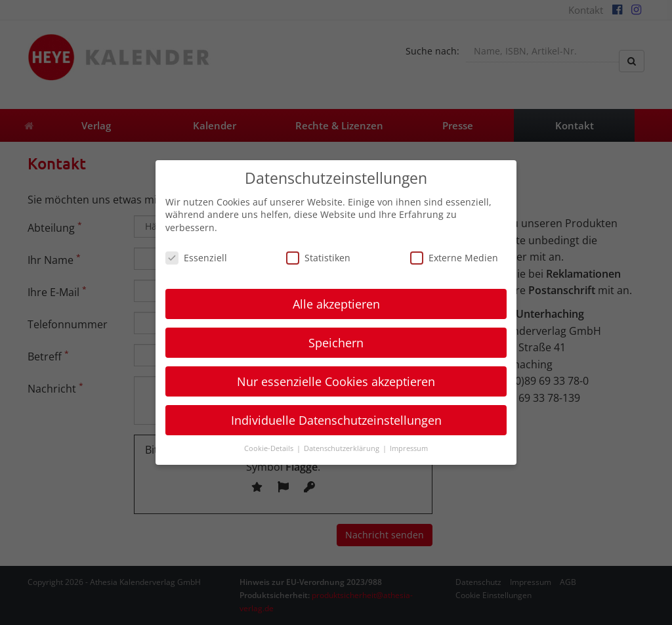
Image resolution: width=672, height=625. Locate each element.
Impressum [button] (409, 448)
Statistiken (318, 258)
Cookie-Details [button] (270, 448)
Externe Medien (454, 258)
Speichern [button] (336, 343)
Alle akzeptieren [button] (336, 304)
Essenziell (196, 258)
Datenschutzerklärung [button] (343, 448)
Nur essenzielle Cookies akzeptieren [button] (336, 381)
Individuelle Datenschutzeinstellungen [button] (336, 420)
